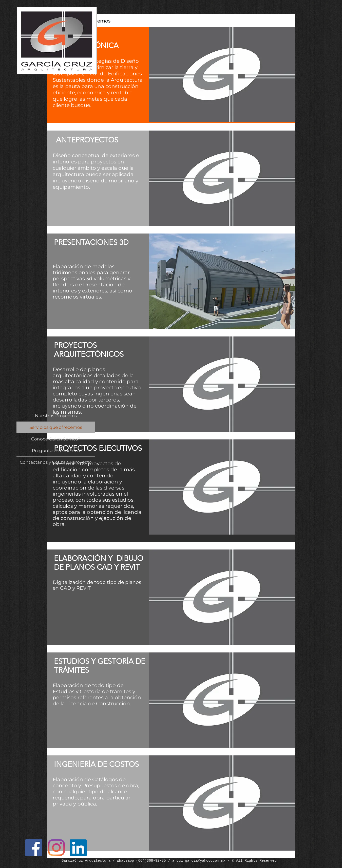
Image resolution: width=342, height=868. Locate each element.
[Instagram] (56, 848)
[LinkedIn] (78, 848)
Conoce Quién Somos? (56, 439)
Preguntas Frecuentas (56, 451)
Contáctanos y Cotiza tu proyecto (56, 462)
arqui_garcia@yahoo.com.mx (199, 861)
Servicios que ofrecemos (56, 427)
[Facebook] (34, 848)
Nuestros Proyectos (56, 416)
